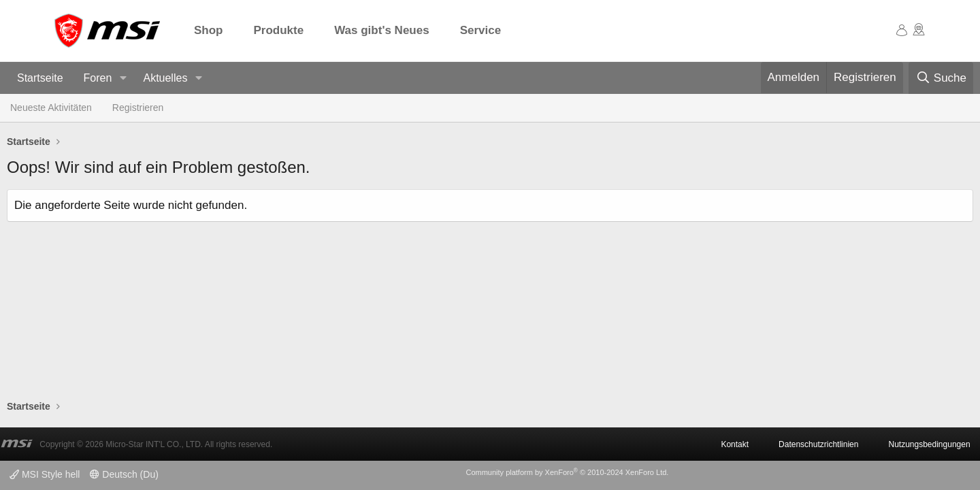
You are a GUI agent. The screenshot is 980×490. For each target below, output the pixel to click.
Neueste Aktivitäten (51, 108)
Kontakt (735, 444)
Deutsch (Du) (124, 474)
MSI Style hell (45, 474)
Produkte (279, 30)
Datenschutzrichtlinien (818, 444)
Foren (98, 78)
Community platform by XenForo (567, 472)
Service (481, 30)
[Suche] (941, 78)
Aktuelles (165, 78)
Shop (209, 30)
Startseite (40, 78)
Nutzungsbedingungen (929, 444)
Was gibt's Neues (381, 30)
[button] (123, 79)
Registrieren (138, 108)
